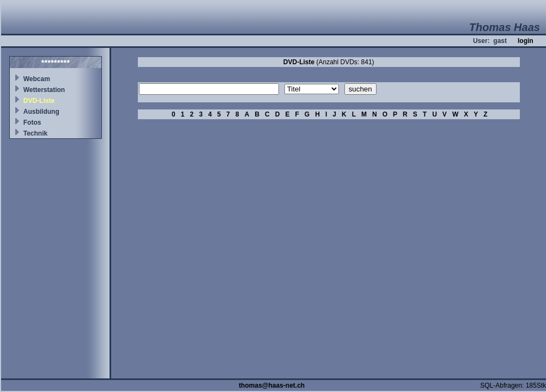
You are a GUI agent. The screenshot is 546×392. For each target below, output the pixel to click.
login (526, 41)
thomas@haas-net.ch (272, 385)
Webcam (37, 79)
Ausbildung (41, 112)
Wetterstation (44, 90)
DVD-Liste (39, 101)
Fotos (32, 122)
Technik (35, 133)
